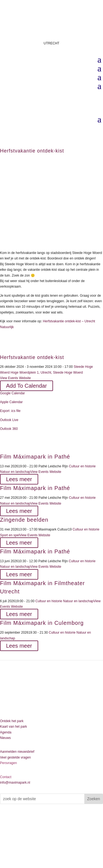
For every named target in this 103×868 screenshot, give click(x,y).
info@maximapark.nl (15, 783)
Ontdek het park (12, 721)
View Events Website (15, 378)
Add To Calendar (27, 386)
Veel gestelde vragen (15, 757)
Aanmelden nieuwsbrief (17, 752)
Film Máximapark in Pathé (35, 457)
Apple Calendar (11, 402)
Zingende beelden (24, 520)
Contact (6, 777)
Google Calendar (12, 393)
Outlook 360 (9, 429)
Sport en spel (10, 535)
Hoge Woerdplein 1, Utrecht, (31, 373)
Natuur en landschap (15, 472)
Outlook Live (9, 420)
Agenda (6, 732)
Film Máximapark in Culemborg (42, 623)
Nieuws (5, 738)
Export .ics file (10, 411)
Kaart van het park (13, 727)
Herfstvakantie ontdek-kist (32, 357)
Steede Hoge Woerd (68, 373)
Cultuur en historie (82, 466)
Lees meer (19, 479)
